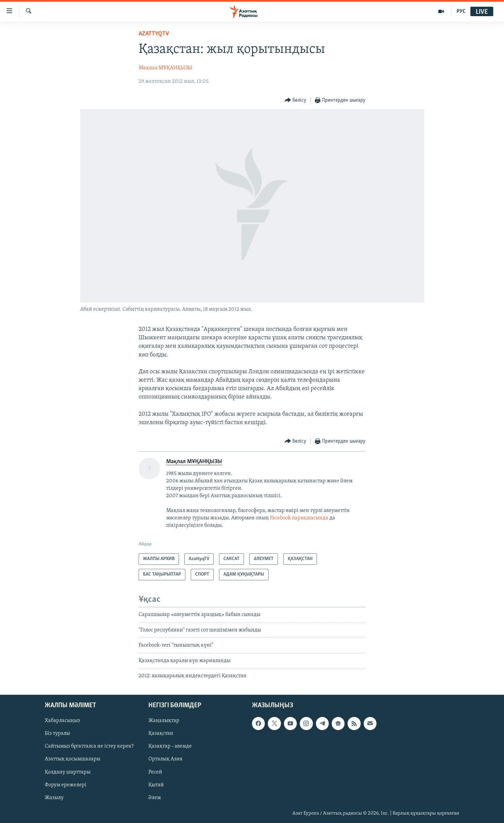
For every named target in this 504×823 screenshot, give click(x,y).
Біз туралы (57, 734)
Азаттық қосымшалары (73, 759)
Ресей (155, 772)
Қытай (156, 785)
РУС (461, 11)
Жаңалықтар (164, 721)
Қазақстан (161, 734)
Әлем (155, 798)
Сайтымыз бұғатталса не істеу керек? (89, 747)
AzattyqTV (154, 34)
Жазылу (54, 798)
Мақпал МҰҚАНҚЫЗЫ (165, 68)
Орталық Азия (165, 759)
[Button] (296, 100)
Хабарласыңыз (62, 721)
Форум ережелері (66, 785)
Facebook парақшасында (299, 518)
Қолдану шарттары (68, 772)
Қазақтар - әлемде (170, 747)
